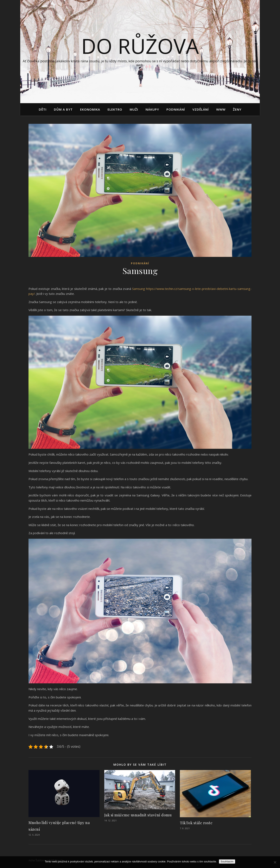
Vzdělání (201, 109)
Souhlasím (227, 862)
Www (221, 109)
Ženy (237, 109)
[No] (275, 862)
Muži (134, 109)
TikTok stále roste (196, 823)
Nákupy (152, 109)
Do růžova (140, 46)
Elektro (115, 109)
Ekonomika (90, 109)
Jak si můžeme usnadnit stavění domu (138, 815)
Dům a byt (63, 109)
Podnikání (176, 109)
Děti (43, 109)
